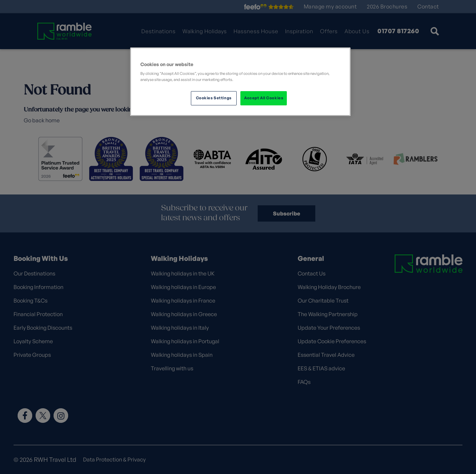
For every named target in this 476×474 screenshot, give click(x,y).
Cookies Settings (214, 98)
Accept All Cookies (264, 98)
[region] (240, 82)
